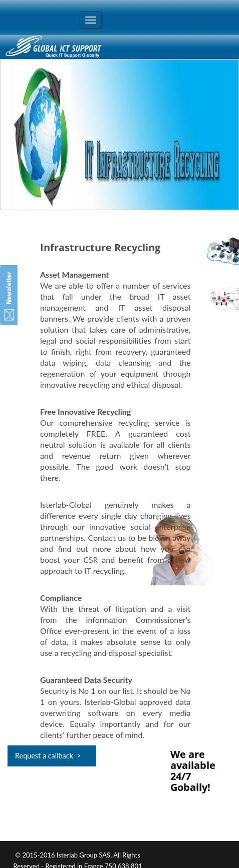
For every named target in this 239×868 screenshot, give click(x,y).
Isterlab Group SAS (83, 855)
